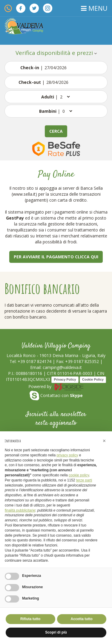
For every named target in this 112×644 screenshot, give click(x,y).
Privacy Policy (65, 379)
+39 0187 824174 (34, 361)
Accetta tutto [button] (82, 619)
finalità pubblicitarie (20, 510)
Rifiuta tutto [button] (30, 619)
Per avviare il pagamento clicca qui (56, 257)
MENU (94, 8)
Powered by (56, 386)
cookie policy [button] (79, 475)
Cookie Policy (93, 379)
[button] (104, 441)
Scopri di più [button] (56, 632)
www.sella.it (24, 194)
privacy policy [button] (67, 455)
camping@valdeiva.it (62, 367)
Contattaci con (56, 395)
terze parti (84, 480)
